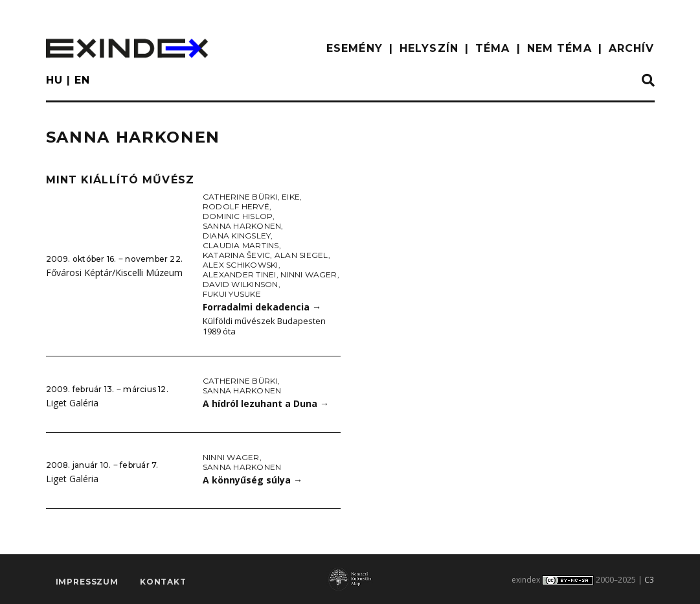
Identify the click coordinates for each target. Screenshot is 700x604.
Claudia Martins (241, 245)
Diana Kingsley (237, 236)
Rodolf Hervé (236, 206)
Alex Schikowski (241, 265)
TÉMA (492, 48)
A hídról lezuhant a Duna (266, 403)
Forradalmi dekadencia (262, 307)
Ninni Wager (309, 274)
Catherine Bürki (240, 197)
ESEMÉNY (355, 48)
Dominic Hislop (238, 216)
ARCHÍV (632, 48)
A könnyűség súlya (253, 480)
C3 (649, 580)
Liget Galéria (72, 403)
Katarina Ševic (236, 255)
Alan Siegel (301, 255)
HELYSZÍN (429, 48)
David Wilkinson (241, 284)
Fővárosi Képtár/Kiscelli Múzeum (114, 273)
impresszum (87, 582)
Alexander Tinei (240, 274)
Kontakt (163, 582)
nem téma (559, 48)
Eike (291, 197)
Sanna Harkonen (242, 226)
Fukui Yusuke (232, 294)
